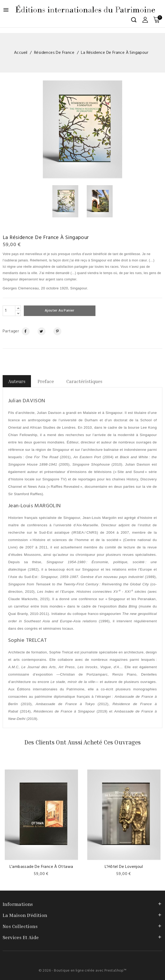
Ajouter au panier (60, 311)
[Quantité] (9, 311)
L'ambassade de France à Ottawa (41, 867)
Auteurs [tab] (17, 381)
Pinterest (55, 331)
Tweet (40, 331)
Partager (23, 331)
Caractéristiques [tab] (84, 381)
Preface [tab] (46, 381)
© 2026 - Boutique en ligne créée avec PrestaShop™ (83, 971)
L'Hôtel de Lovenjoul (124, 867)
